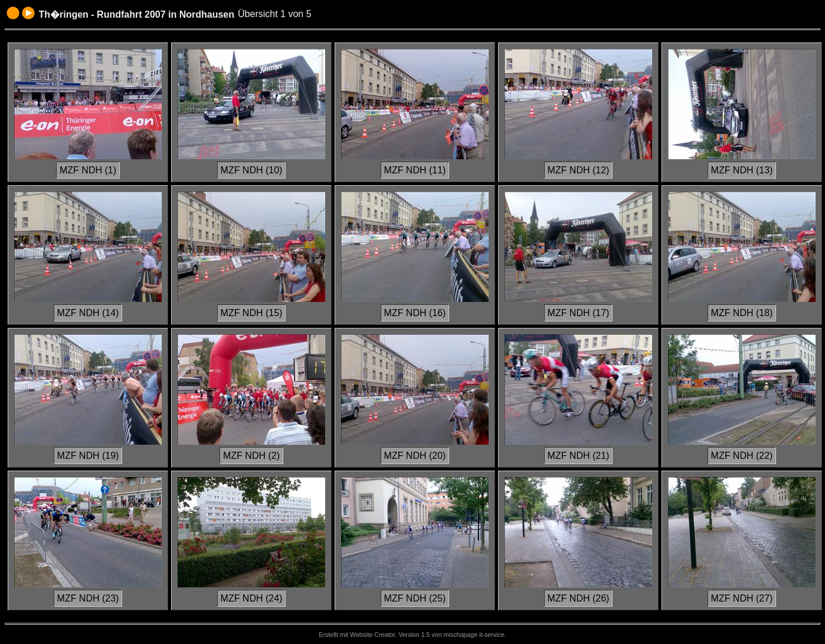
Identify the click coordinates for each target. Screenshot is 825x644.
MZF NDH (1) (88, 170)
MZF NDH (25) (415, 598)
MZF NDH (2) (251, 456)
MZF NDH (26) (579, 598)
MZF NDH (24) (252, 598)
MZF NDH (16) (415, 313)
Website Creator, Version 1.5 (390, 635)
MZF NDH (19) (88, 456)
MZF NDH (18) (742, 313)
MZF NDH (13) (742, 170)
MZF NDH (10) (252, 170)
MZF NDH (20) (415, 456)
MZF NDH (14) (88, 313)
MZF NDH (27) (742, 598)
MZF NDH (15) (252, 313)
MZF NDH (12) (579, 170)
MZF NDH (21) (579, 456)
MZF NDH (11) (415, 170)
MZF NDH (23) (88, 598)
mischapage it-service (474, 635)
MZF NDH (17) (579, 313)
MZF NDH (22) (742, 456)
